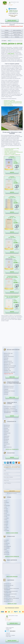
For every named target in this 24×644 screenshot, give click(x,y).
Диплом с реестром (9, 363)
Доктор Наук (7, 369)
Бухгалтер (6, 438)
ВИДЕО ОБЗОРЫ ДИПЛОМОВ (12, 577)
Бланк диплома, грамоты (10, 407)
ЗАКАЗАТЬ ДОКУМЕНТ (12, 21)
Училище (6, 389)
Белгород (6, 527)
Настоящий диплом (8, 600)
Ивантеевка (7, 554)
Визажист (6, 441)
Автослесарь (7, 427)
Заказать (6, 32)
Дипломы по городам (11, 635)
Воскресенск (7, 543)
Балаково (6, 521)
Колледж (6, 394)
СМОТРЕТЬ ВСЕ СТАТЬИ (12, 604)
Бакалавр (6, 358)
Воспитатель (7, 444)
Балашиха (6, 540)
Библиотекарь (7, 433)
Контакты (17, 37)
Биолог (6, 435)
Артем (5, 513)
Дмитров (6, 545)
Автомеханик (7, 425)
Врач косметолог (8, 447)
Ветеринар (6, 439)
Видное (6, 542)
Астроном (6, 431)
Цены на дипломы (17, 30)
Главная (7, 30)
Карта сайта (9, 636)
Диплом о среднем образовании (11, 598)
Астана (6, 517)
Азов (5, 504)
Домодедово (7, 548)
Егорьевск (6, 551)
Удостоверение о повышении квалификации (11, 412)
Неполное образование (9, 367)
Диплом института (8, 601)
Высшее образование (9, 356)
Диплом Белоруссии (9, 585)
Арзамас (6, 510)
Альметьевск (7, 506)
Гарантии (6, 35)
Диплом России (8, 584)
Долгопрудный (7, 546)
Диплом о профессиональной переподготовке (11, 592)
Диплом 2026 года (8, 353)
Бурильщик (7, 436)
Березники (6, 531)
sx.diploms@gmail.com (13, 13)
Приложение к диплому (10, 372)
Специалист (7, 355)
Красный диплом (8, 361)
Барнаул (6, 524)
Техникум (6, 393)
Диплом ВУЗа (7, 587)
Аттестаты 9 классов (9, 388)
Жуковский (7, 553)
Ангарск (6, 509)
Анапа (5, 507)
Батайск (6, 526)
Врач (5, 446)
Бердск (6, 529)
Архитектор (7, 430)
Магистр (6, 360)
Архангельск (7, 515)
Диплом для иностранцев (10, 366)
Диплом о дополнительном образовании (10, 595)
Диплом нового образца (10, 597)
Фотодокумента (17, 169)
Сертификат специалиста (10, 408)
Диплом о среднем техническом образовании (11, 589)
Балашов (6, 523)
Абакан (6, 501)
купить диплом (11, 53)
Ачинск (6, 520)
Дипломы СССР (7, 364)
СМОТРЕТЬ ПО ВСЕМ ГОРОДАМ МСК (12, 557)
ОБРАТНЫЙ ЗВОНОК (14, 623)
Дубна (5, 550)
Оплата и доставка (17, 32)
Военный (6, 442)
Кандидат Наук (7, 371)
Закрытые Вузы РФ (8, 374)
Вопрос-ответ (17, 35)
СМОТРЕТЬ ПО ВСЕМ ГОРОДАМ (12, 533)
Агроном (6, 428)
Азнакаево (6, 502)
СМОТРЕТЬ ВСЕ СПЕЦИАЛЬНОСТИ (12, 449)
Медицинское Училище (9, 391)
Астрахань (6, 518)
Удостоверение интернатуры (11, 410)
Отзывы (6, 37)
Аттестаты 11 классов (9, 386)
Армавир (6, 512)
